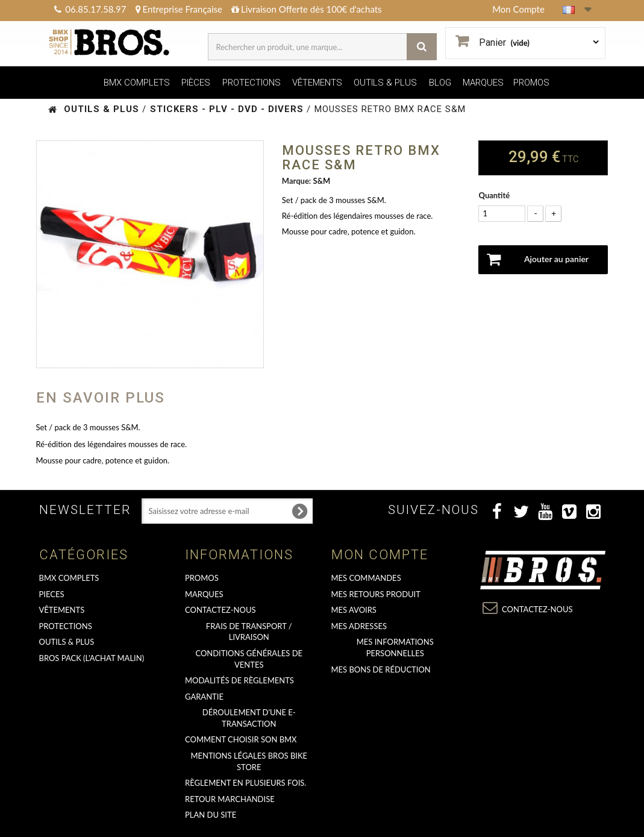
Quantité (494, 195)
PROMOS (531, 83)
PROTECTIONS (252, 83)
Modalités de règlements (239, 680)
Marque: (296, 181)
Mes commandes (366, 578)
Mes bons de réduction (381, 669)
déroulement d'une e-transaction (249, 718)
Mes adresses (359, 626)
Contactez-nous (220, 610)
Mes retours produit (376, 594)
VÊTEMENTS (317, 83)
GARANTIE (204, 697)
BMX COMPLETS (137, 83)
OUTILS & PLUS (385, 83)
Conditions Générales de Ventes (249, 659)
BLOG (440, 83)
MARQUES (483, 83)
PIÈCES (196, 83)
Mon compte (380, 555)
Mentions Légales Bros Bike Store (249, 761)
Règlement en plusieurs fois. (245, 783)
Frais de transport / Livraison (249, 632)
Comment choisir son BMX (241, 739)
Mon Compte (518, 9)
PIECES (52, 594)
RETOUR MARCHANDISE (230, 799)
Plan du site (211, 815)
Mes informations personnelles (395, 647)
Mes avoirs (354, 610)
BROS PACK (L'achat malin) (92, 658)
